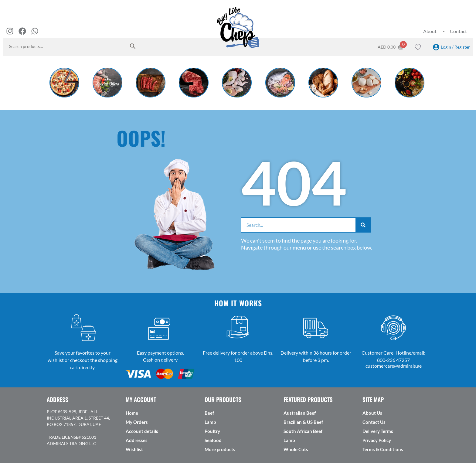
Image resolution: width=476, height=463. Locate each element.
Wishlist (134, 449)
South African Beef (303, 431)
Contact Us (374, 422)
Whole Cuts (296, 449)
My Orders (137, 422)
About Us (372, 413)
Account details (142, 431)
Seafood (213, 440)
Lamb (210, 422)
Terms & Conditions (383, 449)
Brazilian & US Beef (303, 422)
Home (132, 413)
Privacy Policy (377, 440)
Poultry (212, 431)
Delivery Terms (378, 431)
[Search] (363, 225)
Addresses (137, 440)
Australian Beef (300, 413)
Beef (209, 413)
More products (220, 449)
